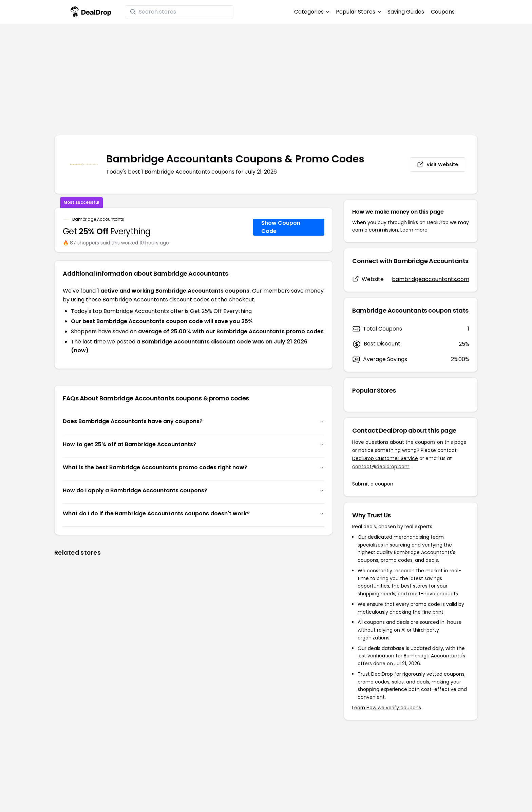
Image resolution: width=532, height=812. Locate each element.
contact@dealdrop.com (381, 467)
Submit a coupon (373, 484)
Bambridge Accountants (98, 219)
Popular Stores (358, 12)
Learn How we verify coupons (387, 708)
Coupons (443, 12)
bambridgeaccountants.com (431, 279)
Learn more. (414, 230)
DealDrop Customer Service (385, 458)
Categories (312, 12)
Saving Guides (406, 12)
